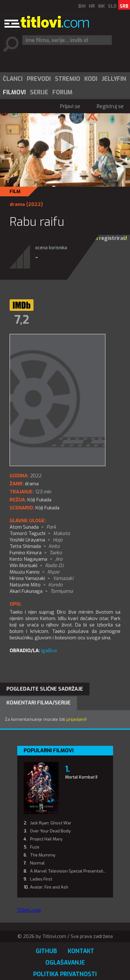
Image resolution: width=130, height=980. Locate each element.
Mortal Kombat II (81, 777)
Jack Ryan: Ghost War (51, 823)
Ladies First (41, 879)
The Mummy (43, 855)
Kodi (91, 79)
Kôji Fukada (47, 508)
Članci (13, 79)
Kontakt (81, 951)
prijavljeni (76, 719)
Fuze (35, 847)
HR (92, 6)
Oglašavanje (65, 963)
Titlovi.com (29, 910)
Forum (62, 92)
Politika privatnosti (65, 974)
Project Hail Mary (46, 839)
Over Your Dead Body (50, 831)
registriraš (112, 238)
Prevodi (39, 79)
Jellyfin (114, 79)
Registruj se (110, 106)
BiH (82, 6)
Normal (37, 863)
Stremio (68, 79)
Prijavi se (70, 106)
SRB (124, 6)
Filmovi (14, 92)
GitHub (46, 951)
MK (101, 6)
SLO (112, 6)
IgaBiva (49, 651)
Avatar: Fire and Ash (49, 887)
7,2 (22, 320)
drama (17, 204)
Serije (39, 92)
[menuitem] (12, 79)
